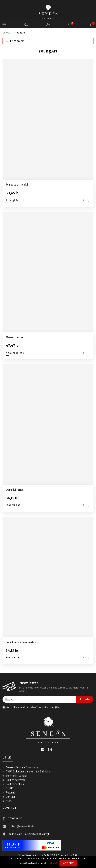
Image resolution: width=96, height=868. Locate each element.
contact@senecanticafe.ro (20, 826)
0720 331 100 (12, 819)
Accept (68, 863)
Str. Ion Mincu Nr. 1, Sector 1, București (26, 834)
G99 (75, 855)
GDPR (8, 788)
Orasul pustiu (14, 337)
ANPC (8, 801)
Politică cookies (13, 784)
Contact (9, 797)
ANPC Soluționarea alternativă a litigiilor (27, 772)
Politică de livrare (14, 780)
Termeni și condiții (15, 776)
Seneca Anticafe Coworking (21, 767)
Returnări (10, 793)
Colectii (7, 33)
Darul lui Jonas (15, 490)
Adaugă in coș (15, 200)
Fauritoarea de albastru (21, 642)
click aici (52, 863)
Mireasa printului (17, 185)
